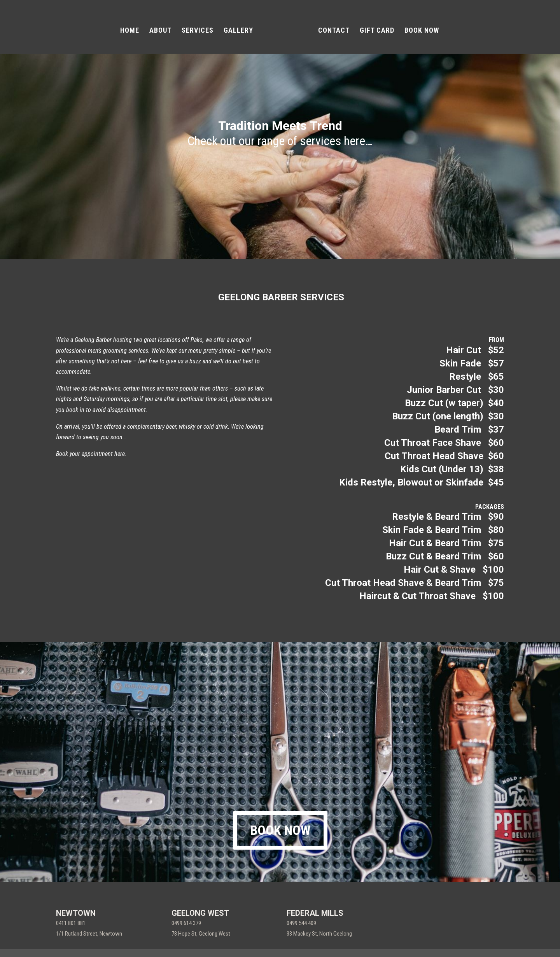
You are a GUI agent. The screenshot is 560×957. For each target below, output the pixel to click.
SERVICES (200, 28)
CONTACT (331, 28)
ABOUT (163, 28)
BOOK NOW (419, 28)
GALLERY (241, 28)
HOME (132, 28)
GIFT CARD (374, 28)
